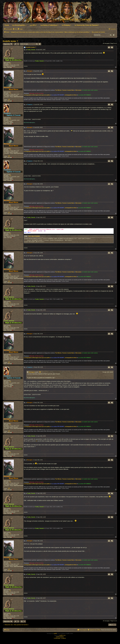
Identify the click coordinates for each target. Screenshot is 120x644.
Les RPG (33, 25)
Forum (7, 25)
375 (10, 93)
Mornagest (7, 87)
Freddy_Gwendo (9, 58)
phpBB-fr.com (62, 636)
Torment (64, 90)
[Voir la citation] (40, 373)
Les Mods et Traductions (49, 25)
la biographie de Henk (71, 95)
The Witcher (58, 90)
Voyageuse (7, 113)
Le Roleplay (66, 25)
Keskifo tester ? (10, 41)
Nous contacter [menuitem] (82, 631)
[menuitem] (15, 29)
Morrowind (78, 90)
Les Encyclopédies (19, 25)
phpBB (55, 634)
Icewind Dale (71, 90)
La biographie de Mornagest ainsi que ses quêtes (37, 95)
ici (37, 442)
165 (10, 119)
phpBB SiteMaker (60, 638)
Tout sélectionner (34, 237)
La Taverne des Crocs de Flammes (87, 25)
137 (10, 64)
